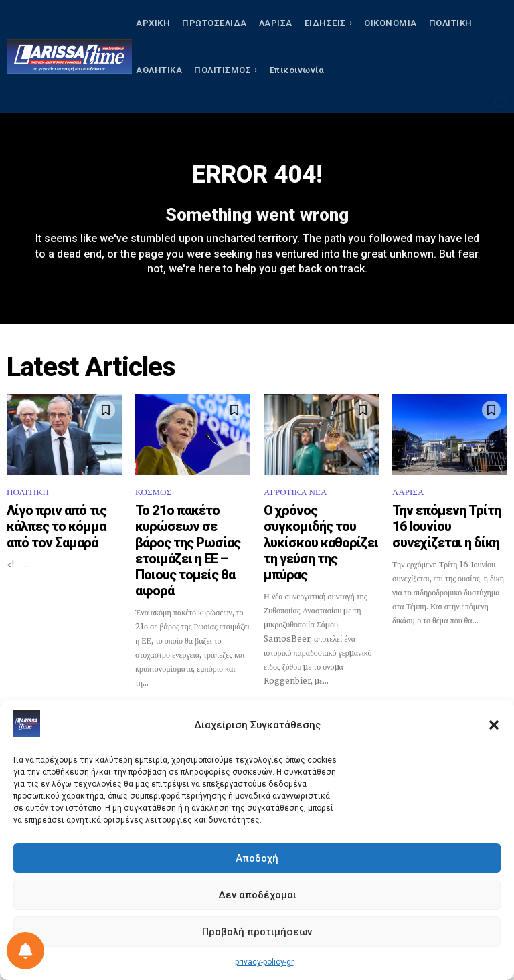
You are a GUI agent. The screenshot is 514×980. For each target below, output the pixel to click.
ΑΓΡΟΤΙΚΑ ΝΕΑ (295, 499)
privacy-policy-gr (264, 962)
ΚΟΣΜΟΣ (153, 499)
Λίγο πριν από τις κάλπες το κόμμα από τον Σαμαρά (61, 522)
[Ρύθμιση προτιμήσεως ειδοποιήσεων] (25, 951)
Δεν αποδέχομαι (257, 895)
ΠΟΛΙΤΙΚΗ (28, 499)
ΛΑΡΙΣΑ (408, 499)
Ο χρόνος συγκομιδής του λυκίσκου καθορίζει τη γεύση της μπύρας (319, 528)
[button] (494, 725)
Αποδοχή (257, 858)
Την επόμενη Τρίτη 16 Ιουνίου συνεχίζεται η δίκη (449, 522)
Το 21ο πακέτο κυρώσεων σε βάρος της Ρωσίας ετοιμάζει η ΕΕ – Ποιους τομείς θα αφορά (192, 534)
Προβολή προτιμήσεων (257, 932)
